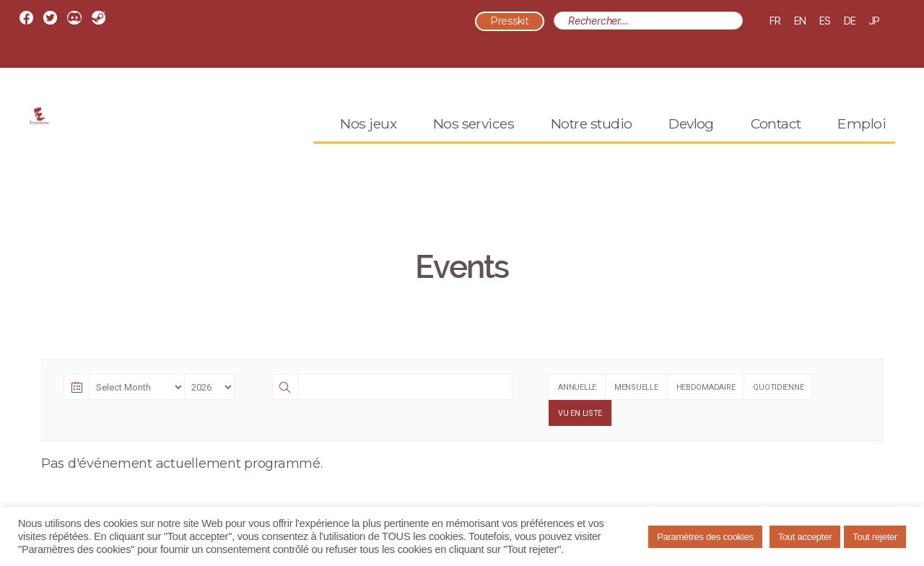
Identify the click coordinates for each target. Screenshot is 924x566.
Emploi (862, 142)
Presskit (510, 22)
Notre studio (592, 142)
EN (800, 21)
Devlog (691, 142)
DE (850, 21)
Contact (776, 142)
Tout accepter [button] (805, 537)
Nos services (474, 142)
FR (775, 21)
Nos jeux (368, 142)
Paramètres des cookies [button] (705, 537)
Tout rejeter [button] (875, 537)
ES (825, 21)
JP (875, 21)
